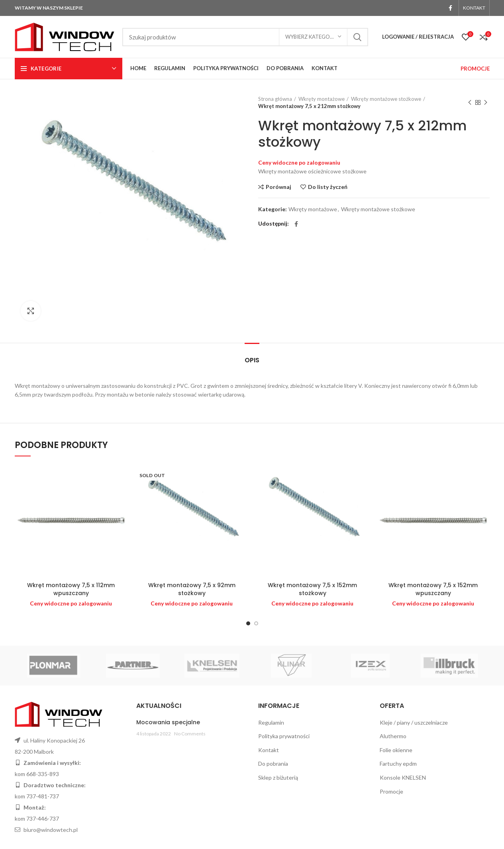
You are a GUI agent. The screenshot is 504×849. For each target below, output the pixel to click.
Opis (252, 360)
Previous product (470, 103)
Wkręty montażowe (322, 99)
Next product (486, 103)
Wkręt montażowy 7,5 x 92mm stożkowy (192, 589)
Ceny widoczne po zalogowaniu (299, 162)
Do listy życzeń (328, 187)
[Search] (245, 37)
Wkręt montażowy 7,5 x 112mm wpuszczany (71, 589)
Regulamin (271, 722)
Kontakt (269, 750)
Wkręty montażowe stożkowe (386, 99)
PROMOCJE (475, 69)
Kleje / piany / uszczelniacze (414, 722)
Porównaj (278, 187)
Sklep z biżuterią (278, 777)
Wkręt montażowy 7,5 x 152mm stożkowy (312, 589)
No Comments (190, 734)
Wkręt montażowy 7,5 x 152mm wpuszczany (433, 589)
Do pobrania (273, 764)
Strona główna (275, 99)
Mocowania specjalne (168, 722)
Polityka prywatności (284, 736)
